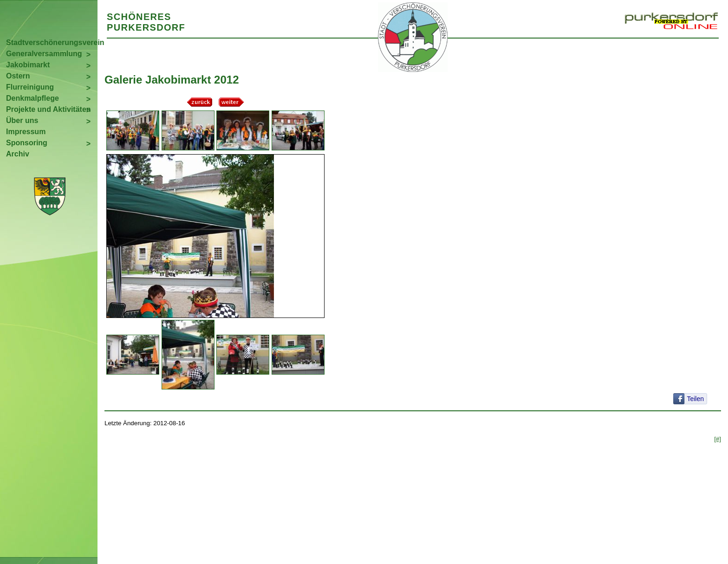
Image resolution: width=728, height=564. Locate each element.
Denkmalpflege (32, 98)
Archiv (18, 154)
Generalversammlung (44, 54)
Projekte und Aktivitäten (49, 109)
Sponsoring (27, 143)
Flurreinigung (30, 87)
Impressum (26, 132)
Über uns (22, 120)
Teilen (695, 399)
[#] (718, 439)
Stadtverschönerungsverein (52, 42)
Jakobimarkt (28, 65)
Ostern (18, 76)
